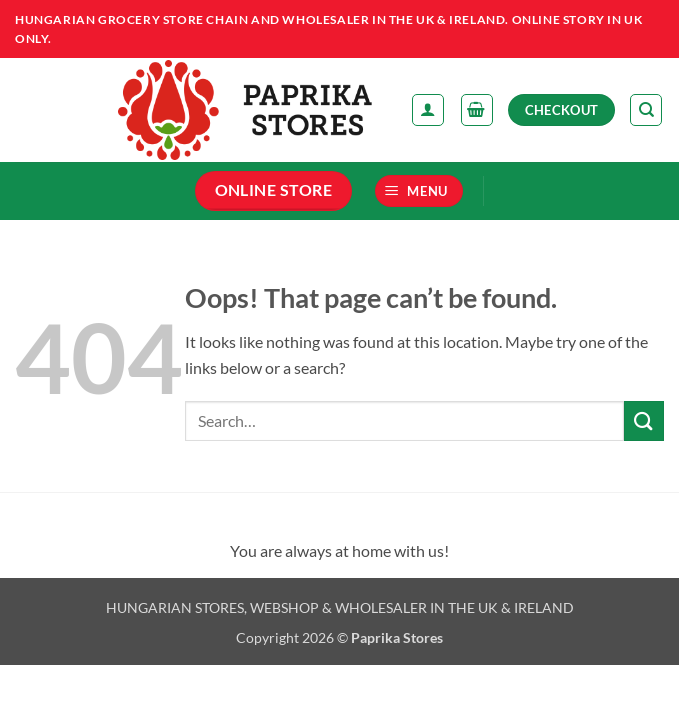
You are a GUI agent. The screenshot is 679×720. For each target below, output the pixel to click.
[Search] (646, 110)
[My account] (428, 110)
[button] (477, 110)
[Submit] (644, 420)
